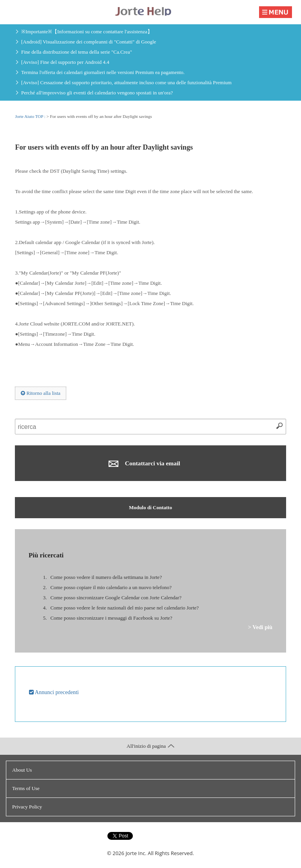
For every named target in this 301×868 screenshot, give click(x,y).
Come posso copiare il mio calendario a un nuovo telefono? (111, 587)
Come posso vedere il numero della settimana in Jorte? (106, 577)
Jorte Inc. (136, 853)
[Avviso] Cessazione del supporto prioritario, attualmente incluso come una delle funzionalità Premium (126, 82)
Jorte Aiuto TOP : (31, 116)
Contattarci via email (144, 463)
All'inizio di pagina (150, 746)
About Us (22, 770)
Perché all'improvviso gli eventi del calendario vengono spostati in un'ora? (97, 93)
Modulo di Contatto (150, 507)
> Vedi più (260, 627)
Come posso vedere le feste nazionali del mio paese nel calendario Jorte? (124, 608)
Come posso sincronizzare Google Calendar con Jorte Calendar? (116, 598)
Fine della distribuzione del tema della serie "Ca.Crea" (77, 52)
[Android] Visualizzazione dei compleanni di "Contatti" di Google (89, 42)
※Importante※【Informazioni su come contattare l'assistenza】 (87, 32)
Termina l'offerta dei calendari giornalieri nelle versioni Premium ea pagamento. (103, 72)
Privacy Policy (27, 807)
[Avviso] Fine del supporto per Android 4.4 (65, 62)
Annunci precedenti (54, 692)
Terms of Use (26, 788)
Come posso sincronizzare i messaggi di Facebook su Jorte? (111, 618)
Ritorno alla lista (41, 393)
